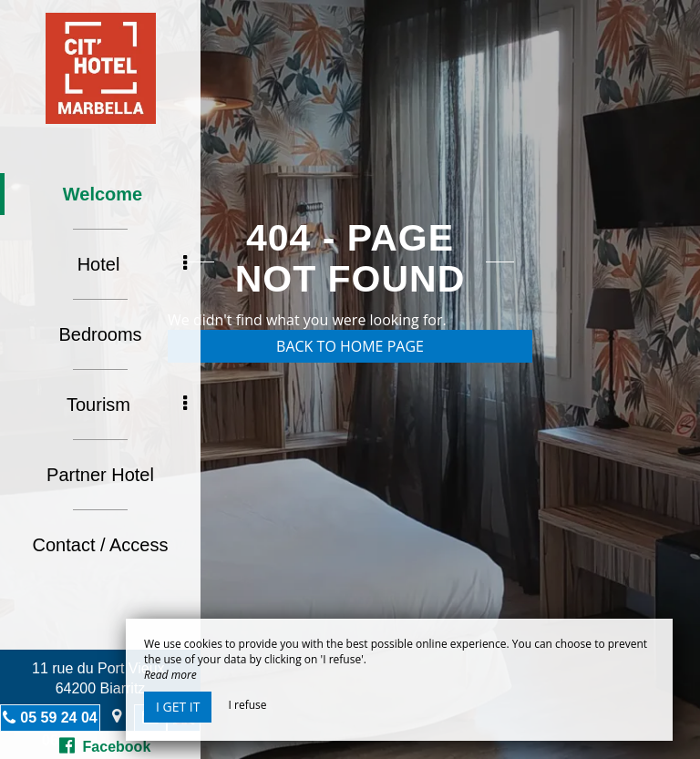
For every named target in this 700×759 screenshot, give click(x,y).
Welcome (103, 194)
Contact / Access (101, 545)
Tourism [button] (127, 405)
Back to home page (350, 346)
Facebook (105, 745)
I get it (178, 707)
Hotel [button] (132, 264)
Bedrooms (100, 334)
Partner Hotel (100, 475)
